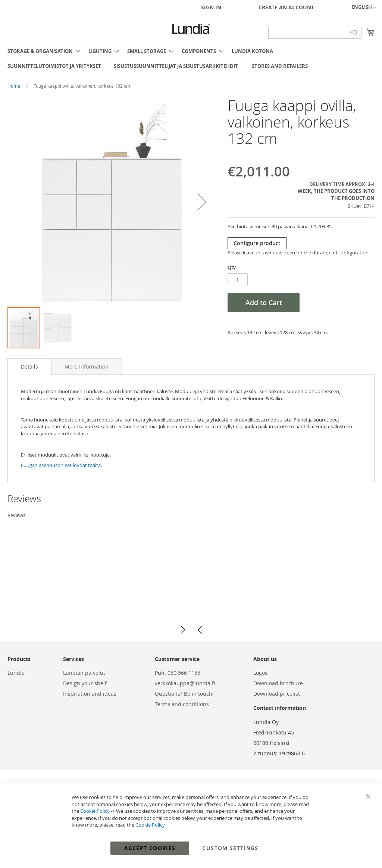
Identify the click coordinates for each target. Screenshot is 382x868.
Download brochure (278, 683)
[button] (364, 8)
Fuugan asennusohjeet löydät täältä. (61, 465)
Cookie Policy (95, 811)
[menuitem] (42, 51)
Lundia (16, 673)
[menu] (191, 59)
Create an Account (286, 7)
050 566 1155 (184, 673)
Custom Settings (230, 848)
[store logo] (191, 29)
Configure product (257, 243)
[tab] (29, 367)
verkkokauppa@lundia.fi (185, 683)
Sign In (211, 7)
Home (14, 86)
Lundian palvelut (84, 673)
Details (29, 366)
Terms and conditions (182, 704)
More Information (87, 366)
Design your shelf (85, 683)
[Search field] (315, 33)
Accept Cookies (150, 848)
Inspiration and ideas (90, 694)
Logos (260, 673)
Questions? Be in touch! (184, 694)
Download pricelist (277, 694)
